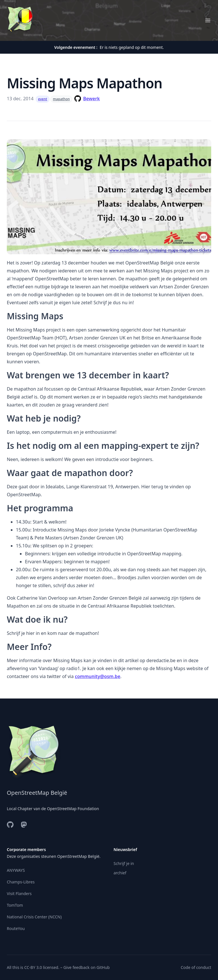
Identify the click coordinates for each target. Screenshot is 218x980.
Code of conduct (196, 967)
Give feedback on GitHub (86, 967)
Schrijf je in (124, 863)
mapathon (61, 99)
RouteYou (16, 928)
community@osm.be (98, 676)
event (43, 99)
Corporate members (26, 849)
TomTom (15, 905)
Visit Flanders (19, 894)
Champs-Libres (21, 882)
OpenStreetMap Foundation (73, 809)
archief (120, 873)
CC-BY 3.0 (33, 967)
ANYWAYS (16, 870)
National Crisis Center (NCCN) (34, 917)
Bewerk (92, 99)
